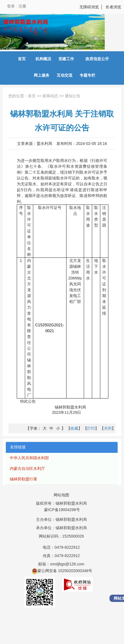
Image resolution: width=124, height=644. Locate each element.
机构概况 (43, 59)
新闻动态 (50, 96)
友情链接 (18, 447)
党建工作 (66, 59)
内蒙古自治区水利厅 (27, 468)
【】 (74, 428)
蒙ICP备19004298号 (62, 510)
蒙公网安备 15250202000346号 (62, 571)
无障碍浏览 (89, 7)
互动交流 (65, 75)
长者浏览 (113, 7)
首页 (22, 59)
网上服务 (42, 75)
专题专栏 (87, 75)
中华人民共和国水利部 (29, 458)
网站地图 (61, 495)
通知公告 (73, 96)
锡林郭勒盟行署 (23, 479)
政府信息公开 (97, 59)
